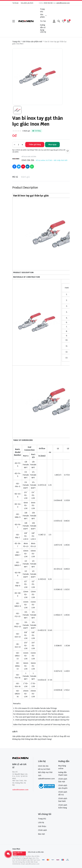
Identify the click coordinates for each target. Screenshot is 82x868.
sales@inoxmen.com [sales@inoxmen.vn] (46, 779)
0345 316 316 (48, 3)
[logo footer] (20, 758)
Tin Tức (43, 21)
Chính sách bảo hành (63, 800)
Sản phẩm (43, 16)
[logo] (26, 21)
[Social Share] (14, 167)
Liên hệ (43, 32)
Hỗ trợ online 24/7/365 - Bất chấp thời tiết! (52, 160)
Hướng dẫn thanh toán (63, 774)
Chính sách (42, 830)
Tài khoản (15, 3)
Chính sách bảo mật (63, 780)
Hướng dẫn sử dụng (43, 28)
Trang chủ (42, 10)
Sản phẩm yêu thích (27, 3)
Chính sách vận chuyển (63, 787)
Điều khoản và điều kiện (36, 852)
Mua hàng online (62, 767)
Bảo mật (41, 834)
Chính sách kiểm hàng (63, 806)
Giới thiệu (42, 826)
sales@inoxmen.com (63, 3)
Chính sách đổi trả (63, 793)
